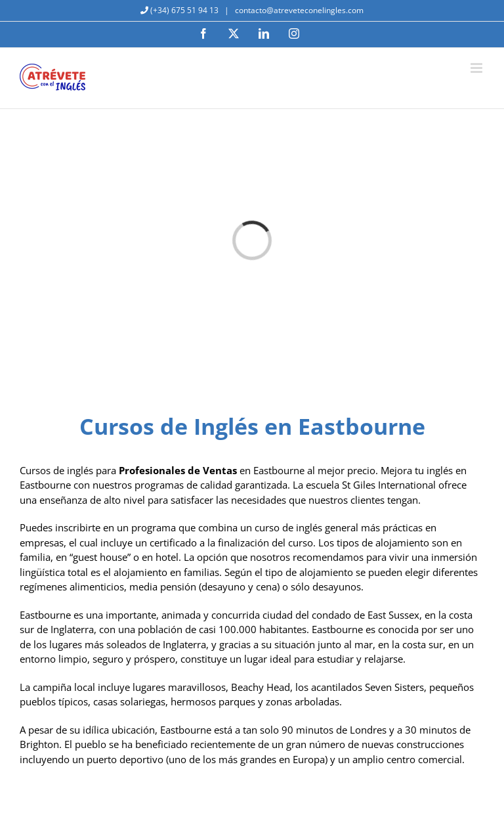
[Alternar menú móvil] (477, 68)
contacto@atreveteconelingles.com (298, 10)
